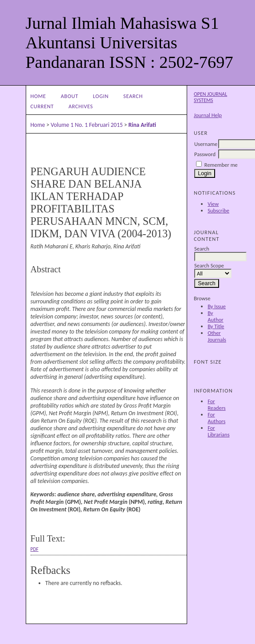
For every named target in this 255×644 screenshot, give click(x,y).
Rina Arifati (142, 125)
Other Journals (217, 336)
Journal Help (208, 115)
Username (206, 144)
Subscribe (218, 210)
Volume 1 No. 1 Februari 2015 (87, 125)
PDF (35, 549)
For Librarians (218, 431)
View (213, 204)
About (69, 96)
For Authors (216, 418)
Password (205, 154)
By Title (216, 326)
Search (133, 96)
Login (101, 96)
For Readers (217, 404)
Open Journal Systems (210, 97)
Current (42, 106)
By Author (215, 316)
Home (38, 96)
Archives (80, 106)
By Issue (217, 306)
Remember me (221, 165)
